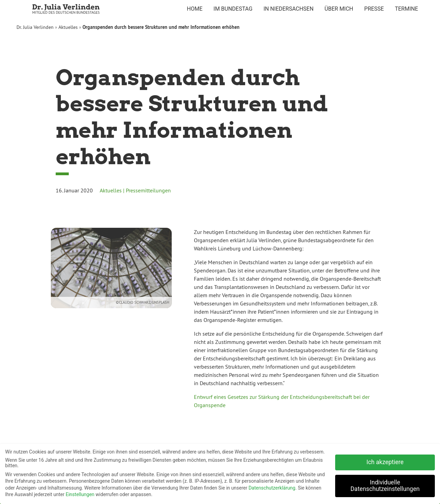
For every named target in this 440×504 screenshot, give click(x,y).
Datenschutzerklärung (272, 486)
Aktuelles (68, 27)
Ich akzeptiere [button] (385, 461)
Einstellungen (80, 493)
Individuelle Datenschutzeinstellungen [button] (385, 484)
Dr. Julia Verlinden (35, 27)
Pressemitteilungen (148, 190)
